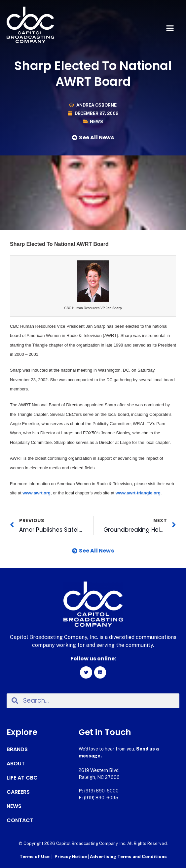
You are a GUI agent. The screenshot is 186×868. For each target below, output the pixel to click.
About (16, 764)
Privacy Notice (71, 857)
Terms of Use (35, 857)
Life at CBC (22, 778)
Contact (20, 820)
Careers (18, 792)
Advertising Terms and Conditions (128, 857)
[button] (170, 28)
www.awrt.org (37, 493)
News (96, 122)
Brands (17, 750)
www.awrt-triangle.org (138, 493)
